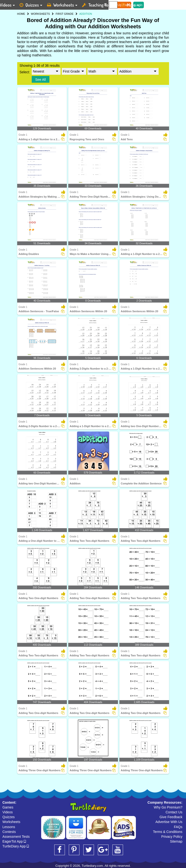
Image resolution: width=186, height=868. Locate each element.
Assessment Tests (16, 837)
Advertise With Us (169, 822)
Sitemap (176, 841)
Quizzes (9, 817)
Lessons (9, 827)
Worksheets (11, 822)
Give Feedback (171, 817)
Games (8, 807)
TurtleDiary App (16, 846)
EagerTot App (14, 841)
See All (41, 80)
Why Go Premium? (168, 807)
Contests (9, 832)
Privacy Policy (172, 837)
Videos (8, 812)
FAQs (178, 827)
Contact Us (174, 812)
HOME (21, 14)
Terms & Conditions (168, 832)
